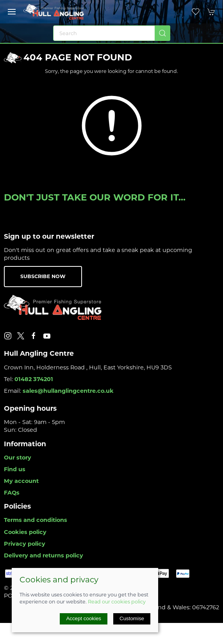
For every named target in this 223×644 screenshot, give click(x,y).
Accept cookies (84, 618)
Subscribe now (43, 276)
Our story (18, 458)
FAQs (12, 493)
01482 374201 (34, 379)
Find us (15, 469)
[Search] (112, 33)
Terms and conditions (36, 520)
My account (21, 481)
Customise (132, 618)
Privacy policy (25, 544)
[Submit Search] (162, 33)
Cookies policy (25, 532)
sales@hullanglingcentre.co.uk (68, 391)
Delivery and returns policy (44, 555)
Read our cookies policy (117, 602)
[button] (12, 12)
